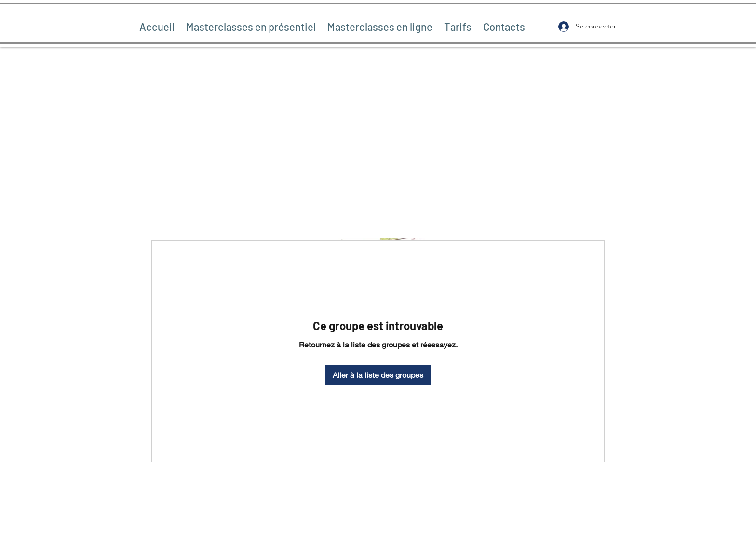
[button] (251, 27)
